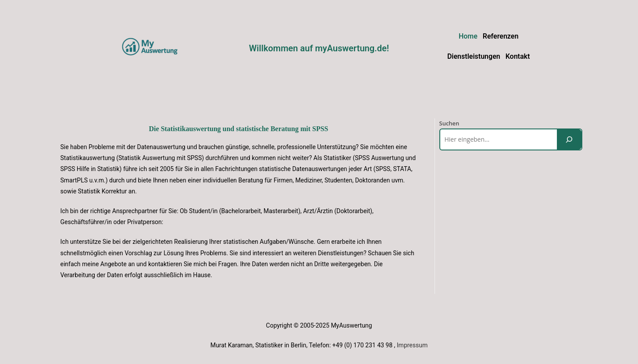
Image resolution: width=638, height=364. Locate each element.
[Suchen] (569, 139)
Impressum (412, 345)
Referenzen (501, 36)
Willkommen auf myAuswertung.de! (319, 48)
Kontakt (518, 56)
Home (468, 36)
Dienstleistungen (474, 56)
